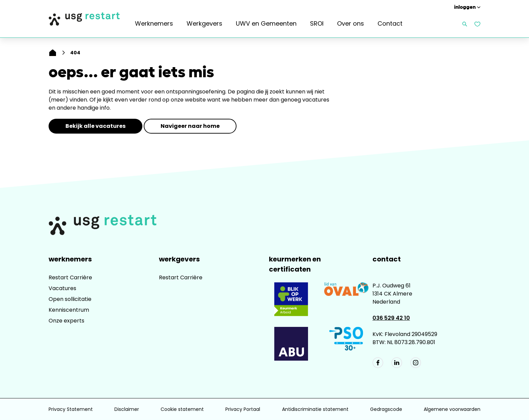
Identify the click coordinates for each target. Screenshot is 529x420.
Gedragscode (386, 409)
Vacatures (62, 288)
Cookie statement (182, 409)
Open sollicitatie (70, 299)
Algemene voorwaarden (452, 409)
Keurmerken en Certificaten (295, 264)
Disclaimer (127, 409)
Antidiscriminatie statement (315, 409)
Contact (390, 23)
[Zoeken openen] (465, 24)
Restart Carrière (70, 277)
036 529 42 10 (391, 318)
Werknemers (154, 23)
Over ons (351, 23)
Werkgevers (204, 23)
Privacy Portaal (243, 409)
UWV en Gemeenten (266, 23)
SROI (317, 23)
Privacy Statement (71, 409)
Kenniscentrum (69, 310)
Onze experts (66, 321)
